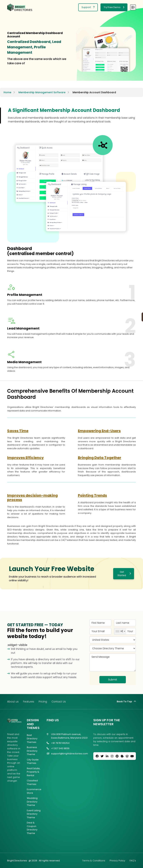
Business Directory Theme (32, 751)
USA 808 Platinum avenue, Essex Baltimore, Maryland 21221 (67, 736)
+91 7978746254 (58, 743)
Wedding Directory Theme (32, 802)
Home (7, 92)
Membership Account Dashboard (94, 92)
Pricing (43, 702)
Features (29, 702)
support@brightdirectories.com (67, 754)
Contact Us (59, 702)
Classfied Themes (32, 782)
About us (13, 702)
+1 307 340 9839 (58, 748)
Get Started (124, 574)
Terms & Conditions (94, 861)
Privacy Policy (117, 861)
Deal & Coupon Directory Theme (32, 828)
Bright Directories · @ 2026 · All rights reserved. (34, 861)
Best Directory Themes (32, 739)
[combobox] (120, 631)
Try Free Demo (114, 7)
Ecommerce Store (34, 791)
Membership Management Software (42, 92)
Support (88, 7)
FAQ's (133, 861)
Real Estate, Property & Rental (34, 772)
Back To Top (126, 702)
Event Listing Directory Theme (34, 814)
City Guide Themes (33, 761)
